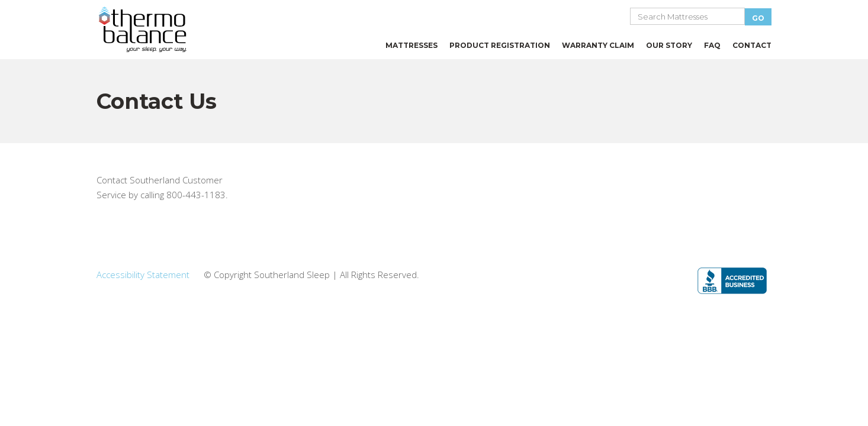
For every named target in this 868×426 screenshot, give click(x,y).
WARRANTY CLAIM (598, 45)
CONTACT (752, 45)
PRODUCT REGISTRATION (500, 45)
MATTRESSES (412, 45)
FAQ (712, 45)
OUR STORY (669, 45)
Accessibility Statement (143, 275)
